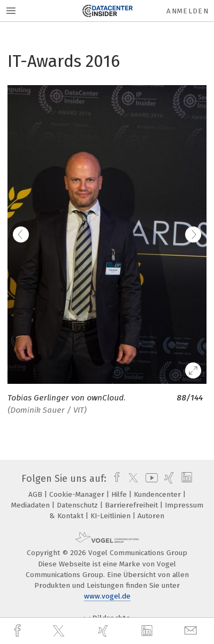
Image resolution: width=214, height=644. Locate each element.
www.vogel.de (107, 596)
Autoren (151, 516)
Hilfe (120, 494)
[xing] (104, 631)
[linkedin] (148, 631)
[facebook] (19, 631)
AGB (36, 494)
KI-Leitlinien (112, 516)
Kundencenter (158, 494)
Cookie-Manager (78, 494)
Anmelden (188, 11)
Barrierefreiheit (132, 505)
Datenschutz (78, 505)
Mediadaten (32, 505)
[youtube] (150, 479)
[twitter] (60, 631)
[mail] (192, 631)
